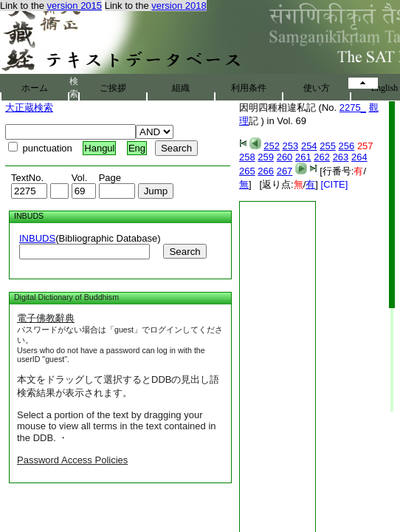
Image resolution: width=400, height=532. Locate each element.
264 (359, 157)
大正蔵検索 (29, 108)
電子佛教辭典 (46, 318)
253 (291, 146)
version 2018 (179, 6)
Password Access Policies (72, 460)
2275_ (353, 108)
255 (328, 146)
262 (322, 157)
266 (266, 171)
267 (285, 171)
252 (272, 146)
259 (266, 157)
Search (185, 252)
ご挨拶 (113, 88)
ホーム (35, 88)
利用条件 (249, 88)
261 (303, 157)
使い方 (317, 88)
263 (341, 157)
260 (285, 157)
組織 (181, 88)
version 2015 (75, 6)
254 (309, 146)
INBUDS (37, 238)
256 (347, 146)
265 (247, 171)
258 (247, 157)
